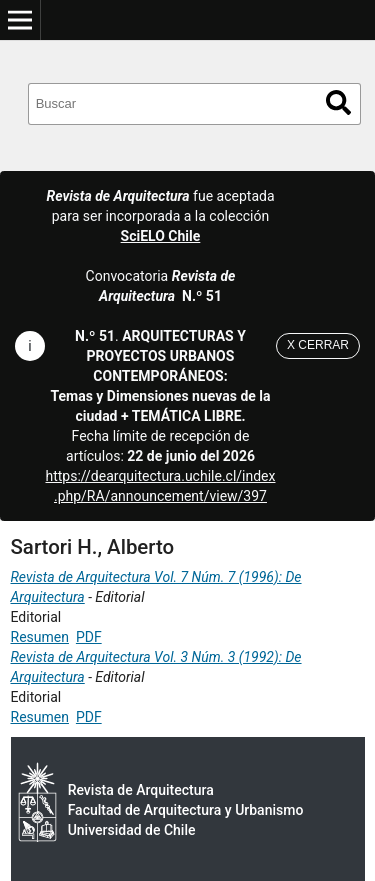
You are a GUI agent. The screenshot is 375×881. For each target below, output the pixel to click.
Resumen (40, 637)
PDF (89, 637)
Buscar (338, 102)
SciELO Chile (161, 236)
